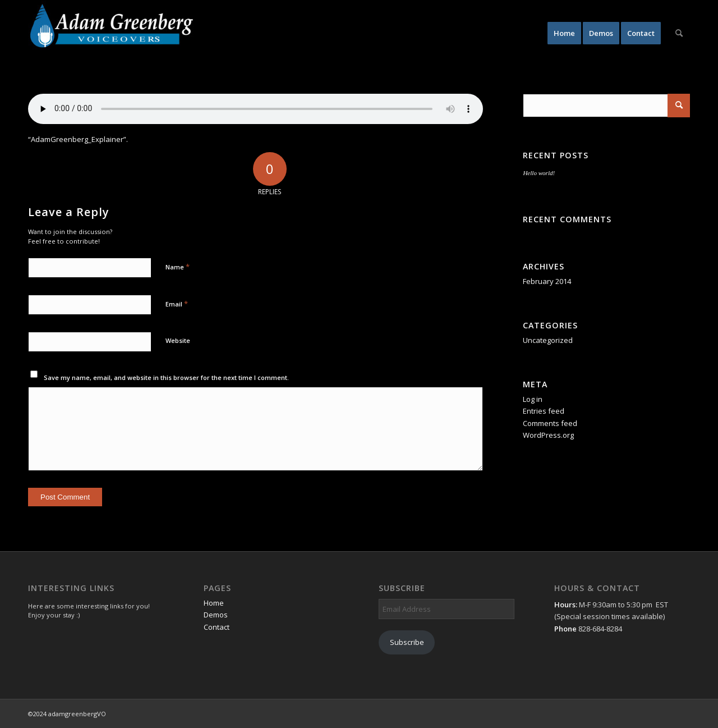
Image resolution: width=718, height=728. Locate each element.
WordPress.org (548, 435)
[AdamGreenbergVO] (112, 33)
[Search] (679, 33)
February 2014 (547, 281)
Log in (533, 399)
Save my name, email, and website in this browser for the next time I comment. (166, 377)
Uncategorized (548, 340)
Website (178, 340)
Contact (217, 627)
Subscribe (407, 642)
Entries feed (544, 411)
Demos (216, 615)
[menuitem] (564, 33)
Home (214, 603)
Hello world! (539, 173)
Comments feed (550, 423)
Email (177, 304)
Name (178, 267)
